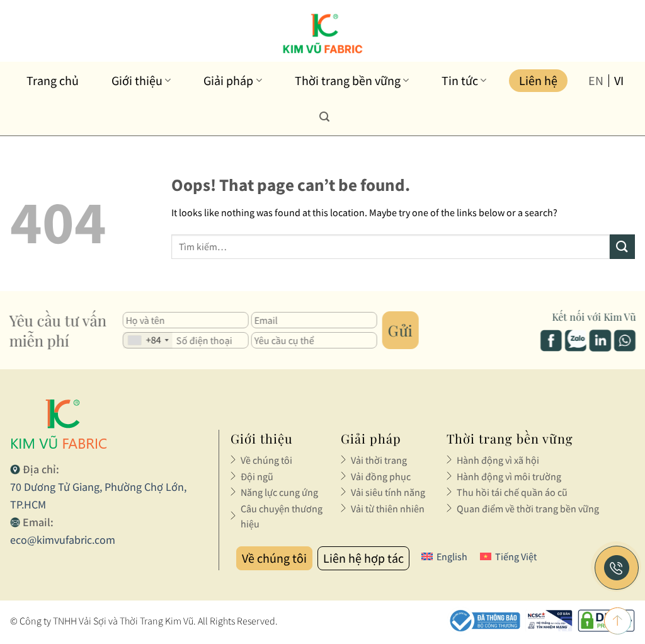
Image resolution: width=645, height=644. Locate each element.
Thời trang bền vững (352, 80)
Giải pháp (232, 80)
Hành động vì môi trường (509, 476)
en (596, 81)
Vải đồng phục (381, 476)
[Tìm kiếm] (324, 116)
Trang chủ (53, 80)
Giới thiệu (141, 80)
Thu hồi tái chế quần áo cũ (512, 492)
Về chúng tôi (266, 460)
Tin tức (464, 80)
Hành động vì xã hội (498, 460)
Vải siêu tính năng (388, 492)
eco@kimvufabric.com (63, 540)
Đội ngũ (257, 476)
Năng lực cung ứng (279, 492)
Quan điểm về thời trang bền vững (528, 509)
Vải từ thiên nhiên (388, 509)
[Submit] (622, 247)
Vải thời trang (379, 460)
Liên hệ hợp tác (363, 558)
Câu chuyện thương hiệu (282, 516)
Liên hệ (538, 80)
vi (619, 81)
